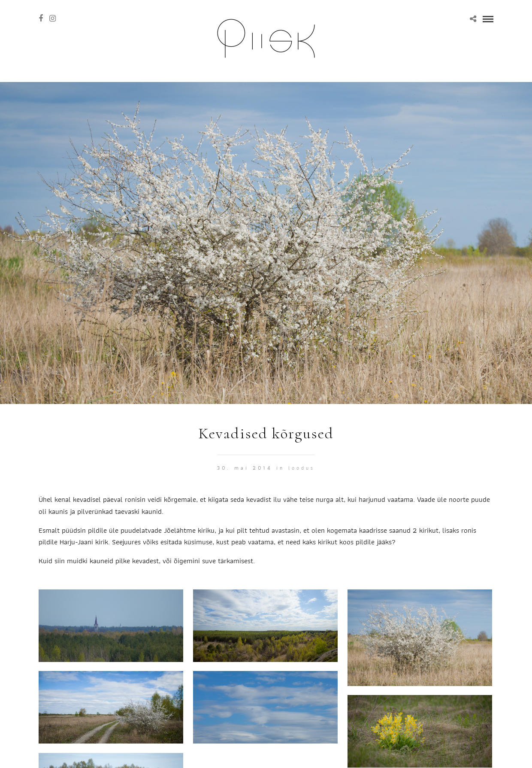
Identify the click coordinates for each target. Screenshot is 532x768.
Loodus (302, 468)
